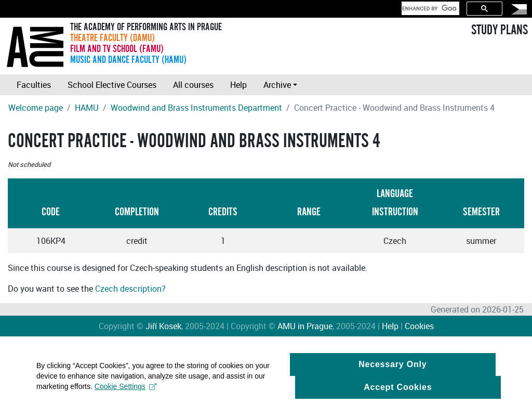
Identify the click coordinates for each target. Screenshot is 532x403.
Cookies (419, 326)
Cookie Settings (125, 389)
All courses (193, 85)
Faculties (34, 85)
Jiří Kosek (163, 326)
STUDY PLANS (500, 30)
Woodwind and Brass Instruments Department (196, 108)
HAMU (87, 108)
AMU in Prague (305, 326)
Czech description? (130, 289)
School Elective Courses (112, 85)
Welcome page (36, 108)
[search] (429, 8)
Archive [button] (277, 85)
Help (238, 85)
